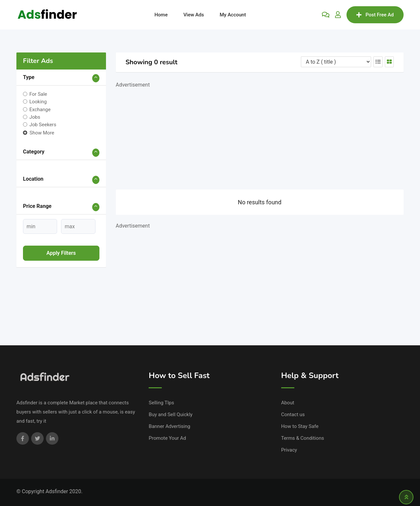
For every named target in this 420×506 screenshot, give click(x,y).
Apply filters (61, 253)
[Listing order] (336, 62)
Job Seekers (43, 125)
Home (161, 15)
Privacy (289, 450)
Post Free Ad (375, 15)
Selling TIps (161, 403)
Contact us (293, 415)
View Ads (194, 15)
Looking (38, 102)
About (288, 403)
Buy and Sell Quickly (170, 415)
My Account (233, 15)
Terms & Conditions (303, 438)
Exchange (40, 109)
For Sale (38, 94)
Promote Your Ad (167, 438)
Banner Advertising (169, 426)
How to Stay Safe (300, 426)
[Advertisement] (260, 135)
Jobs (35, 117)
